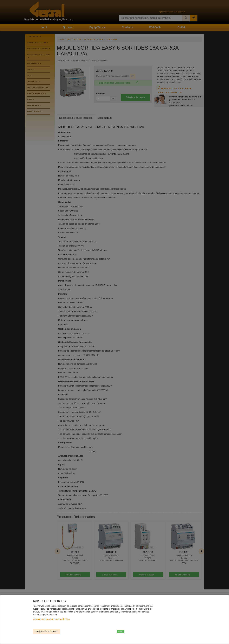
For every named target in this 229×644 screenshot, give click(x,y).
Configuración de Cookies (46, 632)
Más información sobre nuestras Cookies (51, 619)
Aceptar (121, 632)
